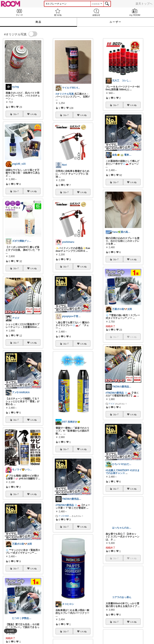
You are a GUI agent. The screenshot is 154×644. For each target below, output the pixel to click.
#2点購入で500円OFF (117, 470)
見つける (58, 12)
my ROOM (135, 12)
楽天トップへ (144, 4)
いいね (33, 114)
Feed (19, 12)
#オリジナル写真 (65, 94)
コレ (16, 114)
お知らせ (96, 12)
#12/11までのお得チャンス (123, 472)
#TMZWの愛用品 (65, 505)
